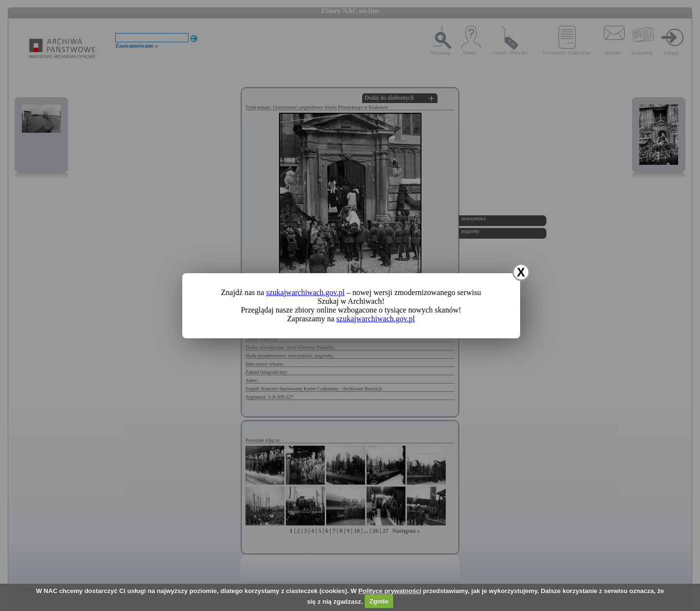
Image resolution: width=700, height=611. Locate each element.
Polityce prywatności (390, 591)
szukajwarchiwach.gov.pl (305, 292)
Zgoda (379, 601)
